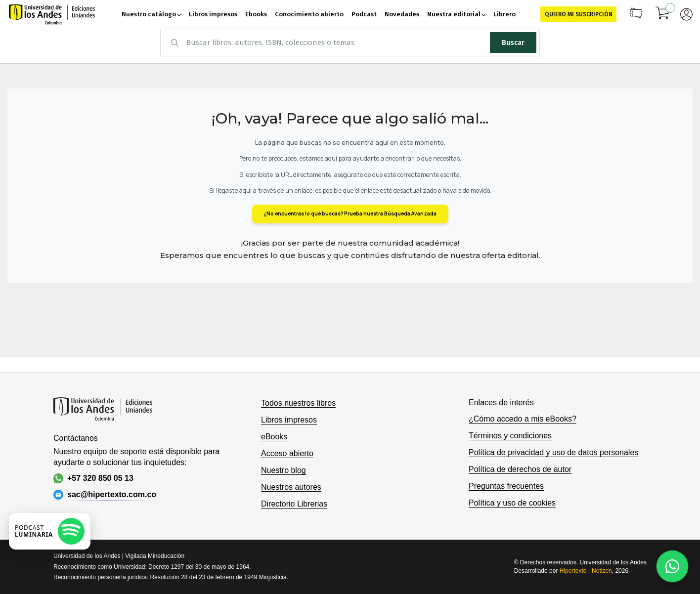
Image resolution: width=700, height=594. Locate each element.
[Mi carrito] (663, 14)
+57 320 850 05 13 (93, 478)
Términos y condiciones (510, 436)
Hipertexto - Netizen (586, 571)
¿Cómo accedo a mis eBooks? (523, 419)
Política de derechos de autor (520, 469)
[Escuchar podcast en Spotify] (50, 531)
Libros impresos (289, 420)
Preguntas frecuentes (506, 486)
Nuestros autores (291, 487)
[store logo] (52, 14)
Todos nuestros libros (298, 403)
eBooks (274, 437)
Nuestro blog (284, 470)
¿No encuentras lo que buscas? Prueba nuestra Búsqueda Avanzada (350, 213)
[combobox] (350, 42)
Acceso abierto (287, 453)
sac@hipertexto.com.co (105, 495)
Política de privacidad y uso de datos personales (553, 452)
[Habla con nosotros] (672, 566)
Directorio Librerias (294, 504)
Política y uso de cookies (512, 503)
